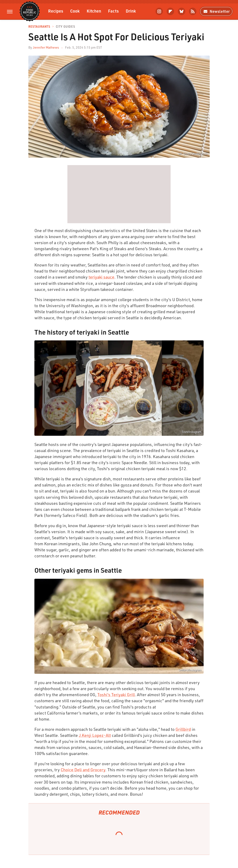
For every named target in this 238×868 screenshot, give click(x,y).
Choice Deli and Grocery (83, 770)
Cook (75, 11)
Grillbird (183, 729)
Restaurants (39, 27)
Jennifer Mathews (46, 47)
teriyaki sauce (101, 277)
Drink (131, 11)
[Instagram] (159, 11)
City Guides (65, 27)
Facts (113, 11)
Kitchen (94, 11)
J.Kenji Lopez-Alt (95, 735)
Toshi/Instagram (191, 432)
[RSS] (193, 11)
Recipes (56, 11)
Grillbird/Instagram (190, 670)
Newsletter (216, 11)
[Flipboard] (170, 11)
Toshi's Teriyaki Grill (116, 695)
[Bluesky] (182, 11)
